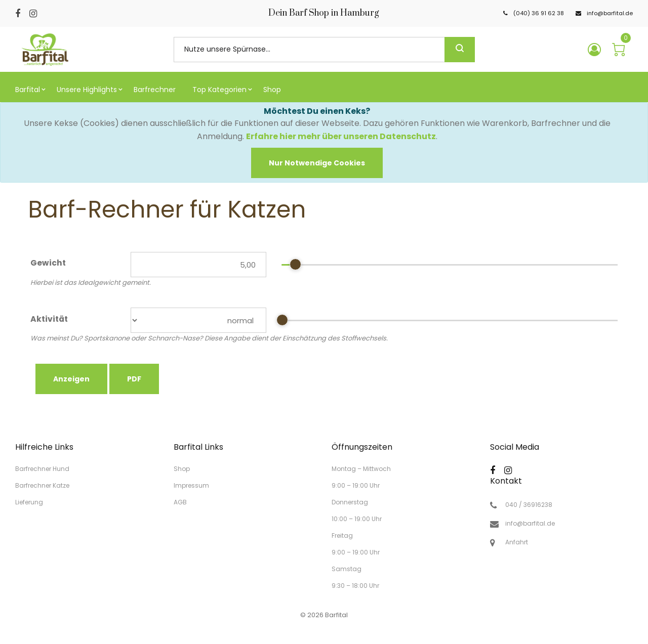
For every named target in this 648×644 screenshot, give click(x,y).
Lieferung (29, 502)
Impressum (191, 485)
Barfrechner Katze (42, 485)
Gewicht (48, 263)
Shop (182, 469)
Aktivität (49, 319)
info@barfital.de (530, 524)
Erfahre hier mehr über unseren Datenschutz (341, 136)
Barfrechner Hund (42, 469)
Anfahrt (517, 542)
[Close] (317, 163)
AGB (180, 502)
